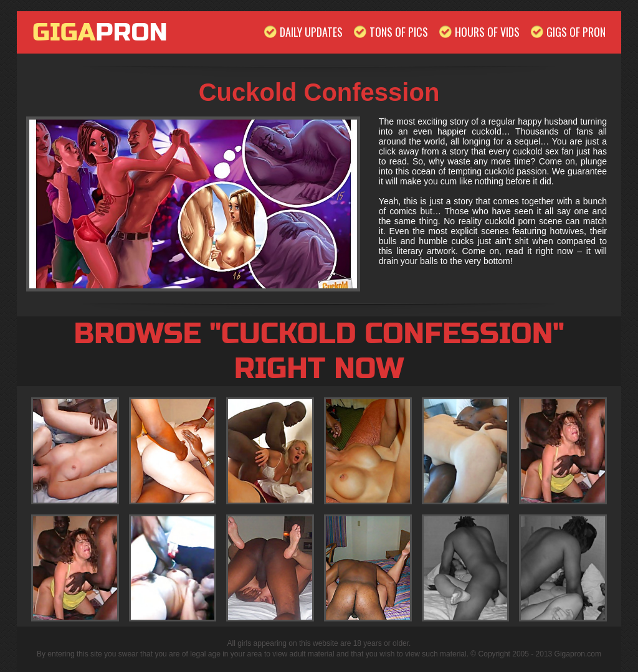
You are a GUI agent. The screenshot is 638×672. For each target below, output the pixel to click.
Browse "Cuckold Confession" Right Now (319, 351)
